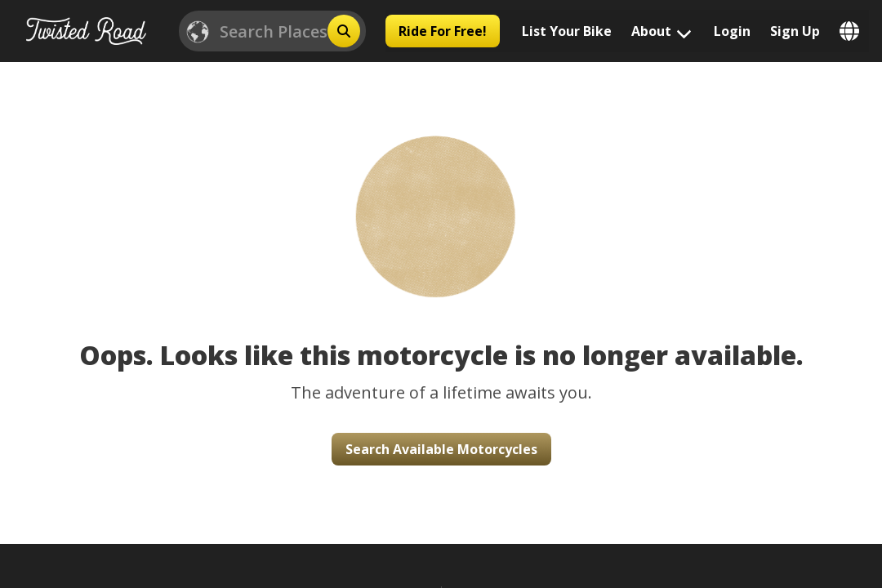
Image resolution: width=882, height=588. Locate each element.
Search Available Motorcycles (441, 449)
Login (732, 31)
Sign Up (795, 31)
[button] (441, 200)
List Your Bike (567, 31)
